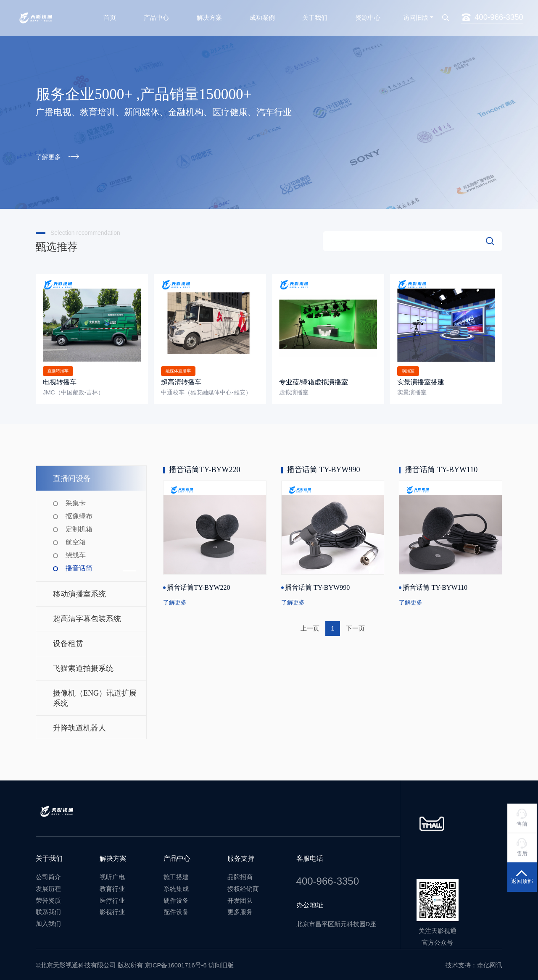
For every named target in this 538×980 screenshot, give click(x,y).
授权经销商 (243, 885)
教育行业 (112, 885)
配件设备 (176, 908)
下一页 (355, 625)
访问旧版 (416, 16)
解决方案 (209, 16)
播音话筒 (79, 564)
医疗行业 (112, 896)
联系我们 (48, 908)
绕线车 (76, 551)
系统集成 (176, 885)
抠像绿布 (79, 512)
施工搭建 (176, 873)
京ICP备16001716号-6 (176, 961)
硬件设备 (176, 896)
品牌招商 (240, 873)
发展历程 (48, 885)
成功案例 (262, 16)
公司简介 (48, 873)
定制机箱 (79, 525)
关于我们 (315, 16)
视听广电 (112, 873)
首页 (110, 16)
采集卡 (76, 499)
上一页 (310, 625)
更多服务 (240, 908)
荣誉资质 (48, 896)
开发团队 (240, 896)
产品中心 (156, 16)
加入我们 (48, 920)
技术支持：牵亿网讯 (474, 961)
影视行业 (112, 908)
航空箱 (76, 538)
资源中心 (368, 16)
